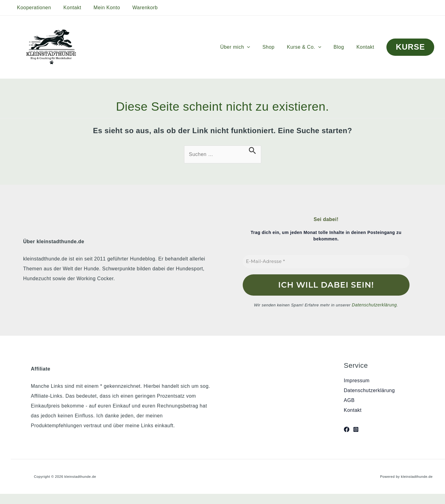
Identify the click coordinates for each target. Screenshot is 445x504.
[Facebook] (347, 429)
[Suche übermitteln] (252, 151)
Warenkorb (136, 8)
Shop (277, 47)
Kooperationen (33, 8)
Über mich (246, 47)
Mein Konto (101, 8)
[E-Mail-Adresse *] (326, 262)
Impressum (357, 380)
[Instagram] (356, 429)
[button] (258, 47)
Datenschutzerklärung (374, 304)
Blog (343, 47)
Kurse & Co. (310, 47)
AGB (349, 400)
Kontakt (69, 8)
